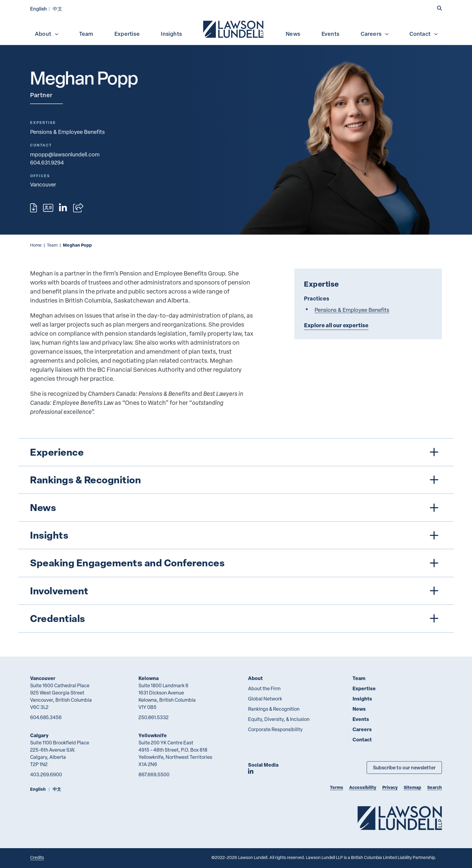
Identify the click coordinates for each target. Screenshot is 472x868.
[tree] (236, 535)
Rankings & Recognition (274, 709)
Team (86, 34)
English (39, 9)
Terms (337, 787)
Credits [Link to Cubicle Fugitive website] (37, 857)
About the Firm (264, 688)
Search (435, 787)
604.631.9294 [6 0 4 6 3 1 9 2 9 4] (47, 162)
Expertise (127, 34)
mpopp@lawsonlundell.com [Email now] (65, 154)
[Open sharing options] (78, 208)
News (293, 34)
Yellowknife (153, 735)
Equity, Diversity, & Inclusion (279, 719)
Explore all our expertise (336, 325)
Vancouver (43, 678)
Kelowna (149, 678)
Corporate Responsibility (275, 729)
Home (36, 245)
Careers (375, 34)
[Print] (34, 208)
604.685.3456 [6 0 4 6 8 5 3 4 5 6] (46, 717)
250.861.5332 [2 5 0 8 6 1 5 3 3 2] (154, 717)
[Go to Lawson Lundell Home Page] (400, 818)
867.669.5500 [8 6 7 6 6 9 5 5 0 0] (154, 774)
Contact (424, 34)
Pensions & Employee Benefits (67, 132)
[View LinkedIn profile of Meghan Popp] (63, 208)
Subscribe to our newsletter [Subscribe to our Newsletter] (404, 767)
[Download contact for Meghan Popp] (48, 208)
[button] (439, 8)
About (47, 34)
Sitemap (412, 787)
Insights (171, 34)
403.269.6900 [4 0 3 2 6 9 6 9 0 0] (46, 774)
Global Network (265, 699)
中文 (57, 9)
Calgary (39, 735)
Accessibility (363, 787)
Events (330, 34)
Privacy (390, 787)
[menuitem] (234, 29)
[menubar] (236, 29)
